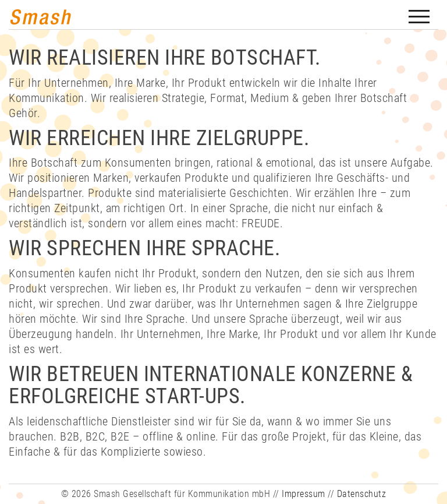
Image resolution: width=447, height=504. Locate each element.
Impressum (304, 494)
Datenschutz (362, 494)
